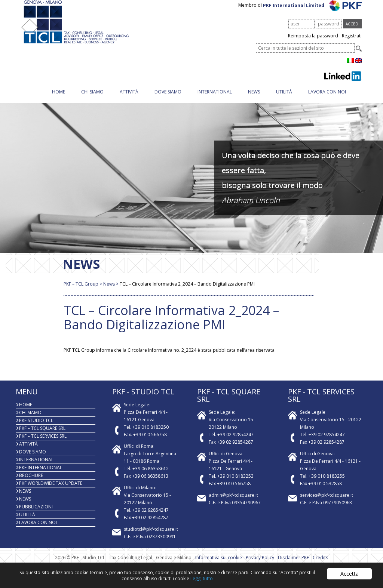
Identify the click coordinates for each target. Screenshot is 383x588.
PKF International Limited (312, 13)
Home (59, 99)
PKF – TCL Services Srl (43, 444)
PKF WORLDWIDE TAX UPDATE (51, 491)
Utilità (284, 99)
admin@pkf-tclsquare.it (233, 503)
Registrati (352, 43)
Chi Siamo (92, 99)
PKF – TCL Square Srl (42, 436)
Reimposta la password (313, 43)
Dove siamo (168, 99)
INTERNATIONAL (215, 99)
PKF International (41, 475)
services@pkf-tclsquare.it (327, 503)
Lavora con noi (327, 99)
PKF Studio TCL (36, 428)
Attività (129, 99)
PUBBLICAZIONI (36, 514)
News (254, 99)
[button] (192, 256)
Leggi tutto (202, 578)
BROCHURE (31, 483)
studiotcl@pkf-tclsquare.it (151, 537)
